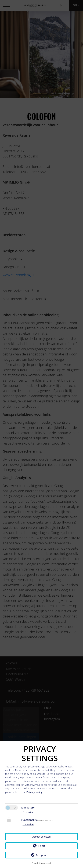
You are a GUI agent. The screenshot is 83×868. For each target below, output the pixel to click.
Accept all (41, 855)
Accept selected (41, 837)
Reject (41, 846)
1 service (27, 812)
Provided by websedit (42, 863)
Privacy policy (34, 792)
